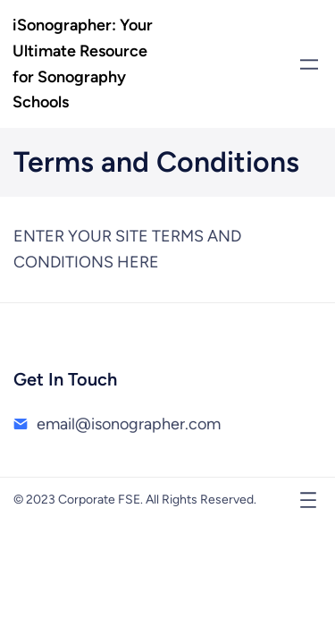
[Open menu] (309, 64)
